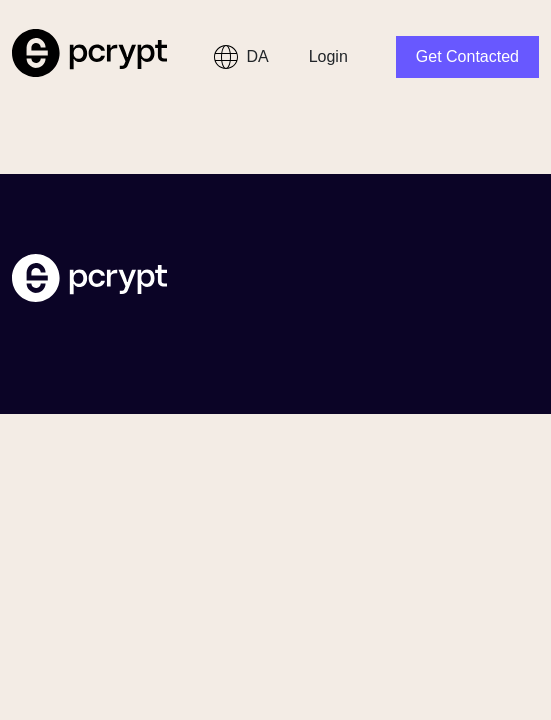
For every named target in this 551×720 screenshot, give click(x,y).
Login (328, 56)
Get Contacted (467, 56)
